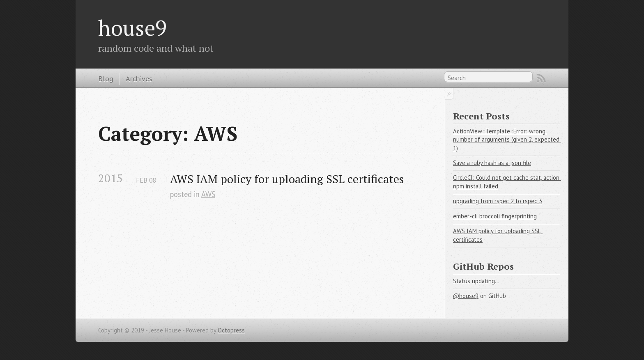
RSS (541, 78)
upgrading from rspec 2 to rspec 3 (498, 201)
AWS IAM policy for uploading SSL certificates (287, 179)
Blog (106, 78)
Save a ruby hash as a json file (492, 163)
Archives (139, 78)
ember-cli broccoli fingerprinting (495, 216)
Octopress (231, 330)
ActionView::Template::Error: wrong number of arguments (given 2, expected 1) (507, 140)
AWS (208, 194)
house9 (132, 28)
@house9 (466, 296)
